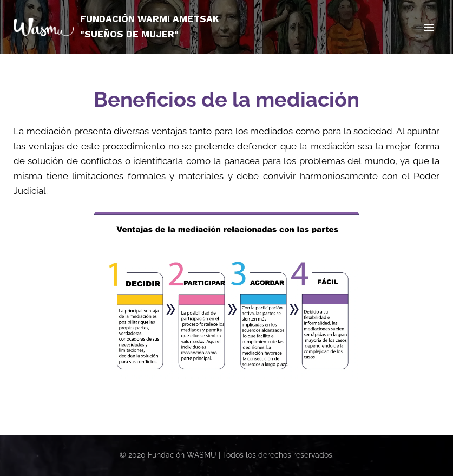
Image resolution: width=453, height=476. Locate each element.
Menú (429, 28)
